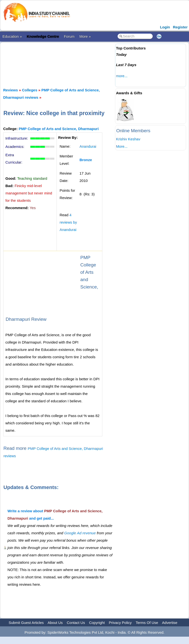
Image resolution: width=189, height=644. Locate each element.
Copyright (97, 623)
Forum (69, 36)
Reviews (11, 90)
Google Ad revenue (80, 533)
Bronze (86, 160)
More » (85, 36)
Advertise (170, 623)
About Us (55, 623)
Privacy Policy (120, 623)
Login (165, 27)
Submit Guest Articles (26, 623)
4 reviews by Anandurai (68, 222)
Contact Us (76, 623)
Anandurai (88, 146)
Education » (12, 36)
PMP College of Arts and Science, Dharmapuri (59, 129)
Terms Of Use (147, 623)
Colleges (30, 90)
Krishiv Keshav (128, 139)
